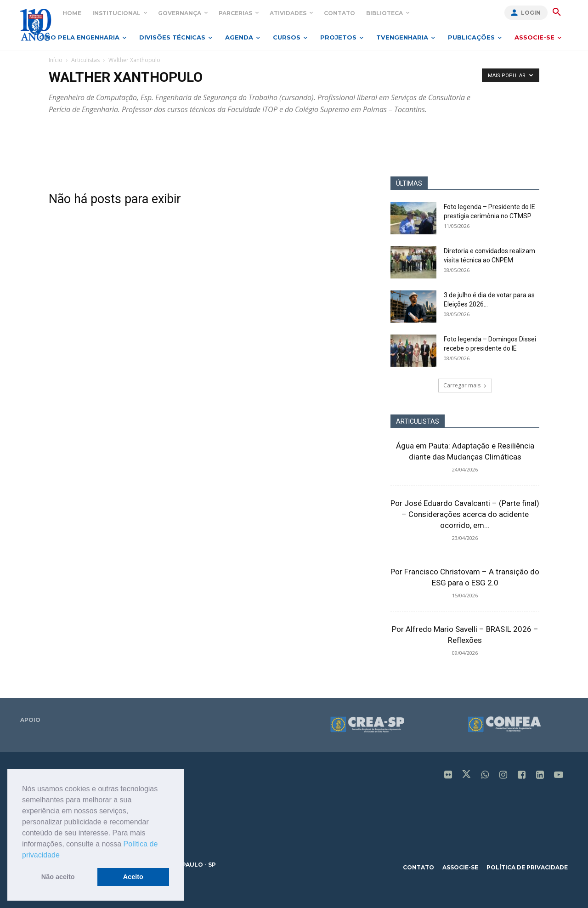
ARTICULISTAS (418, 421)
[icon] (448, 776)
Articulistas (85, 60)
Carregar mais (465, 385)
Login (531, 13)
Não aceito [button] (58, 877)
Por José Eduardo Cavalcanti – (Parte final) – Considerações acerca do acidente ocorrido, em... (465, 514)
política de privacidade (527, 867)
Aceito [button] (133, 877)
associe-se (460, 867)
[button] (63, 856)
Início (56, 60)
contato (418, 867)
